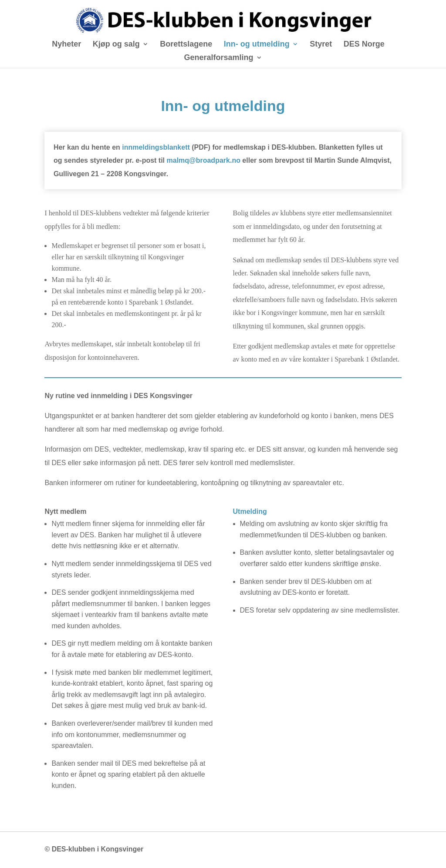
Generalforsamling (218, 58)
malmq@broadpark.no (204, 160)
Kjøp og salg (116, 45)
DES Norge (364, 45)
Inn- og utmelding (257, 45)
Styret (321, 45)
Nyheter (66, 45)
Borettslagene (186, 45)
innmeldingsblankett (156, 147)
